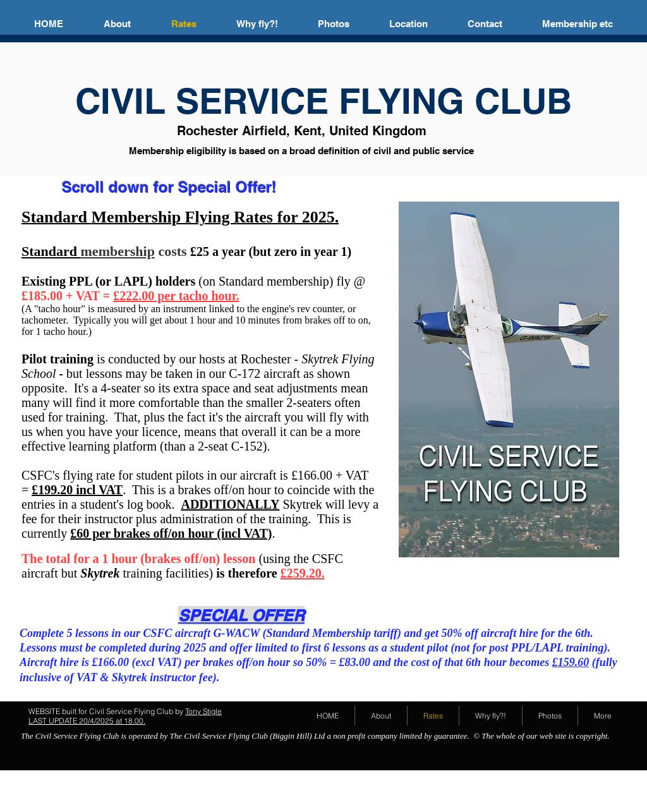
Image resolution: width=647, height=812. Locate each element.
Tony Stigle (203, 711)
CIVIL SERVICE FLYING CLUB (323, 101)
